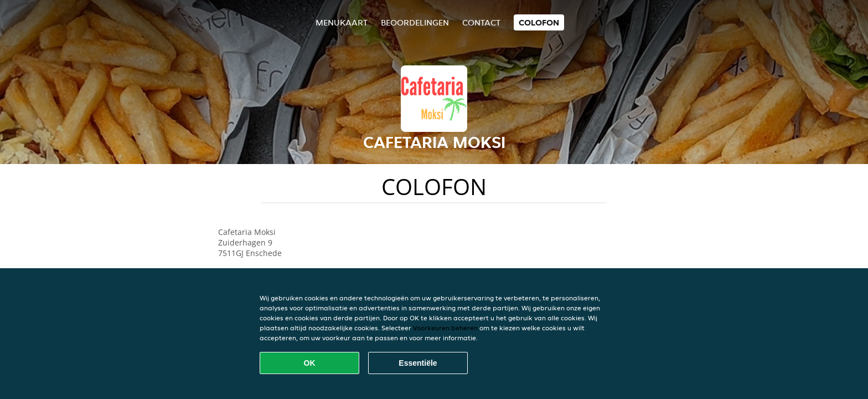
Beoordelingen (415, 22)
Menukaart (342, 22)
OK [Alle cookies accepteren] (310, 363)
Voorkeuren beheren (445, 328)
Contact (481, 22)
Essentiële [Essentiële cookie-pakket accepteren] (418, 363)
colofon (539, 22)
